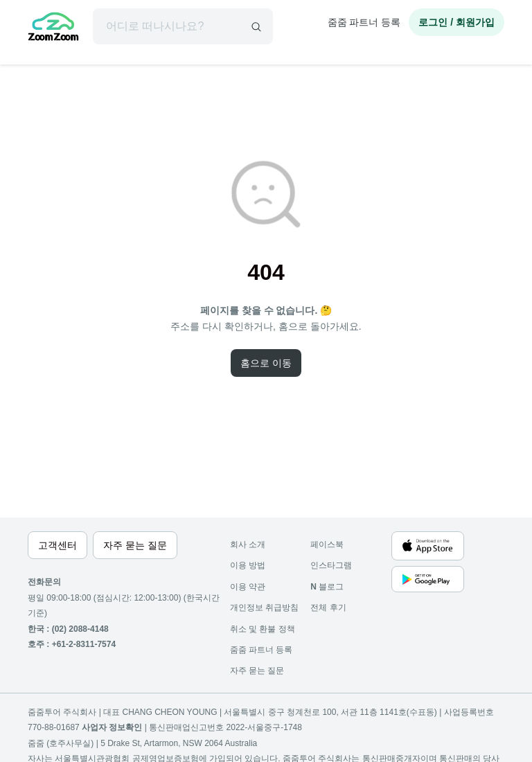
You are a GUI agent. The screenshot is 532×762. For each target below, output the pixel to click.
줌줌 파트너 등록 (364, 22)
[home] (53, 28)
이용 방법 (248, 565)
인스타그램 (331, 565)
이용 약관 (248, 587)
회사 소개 (248, 544)
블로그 (327, 587)
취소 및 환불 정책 (263, 629)
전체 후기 (328, 608)
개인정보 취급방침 (264, 608)
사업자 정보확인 (112, 727)
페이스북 (327, 544)
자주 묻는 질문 (257, 671)
